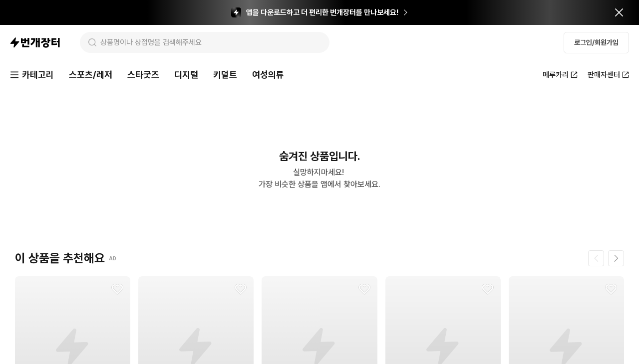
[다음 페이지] (616, 258)
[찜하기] (117, 289)
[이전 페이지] (596, 258)
